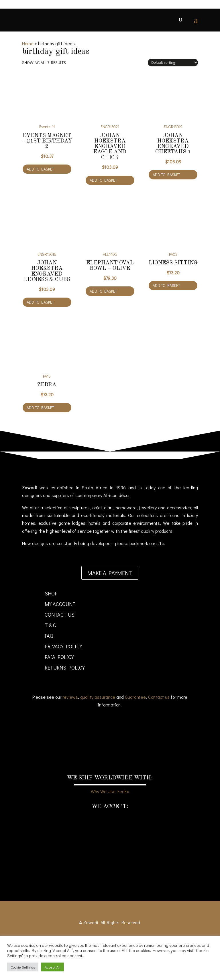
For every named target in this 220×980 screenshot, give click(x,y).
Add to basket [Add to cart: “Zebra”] (40, 408)
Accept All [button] (53, 967)
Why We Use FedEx (110, 791)
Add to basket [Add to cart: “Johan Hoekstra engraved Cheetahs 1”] (166, 175)
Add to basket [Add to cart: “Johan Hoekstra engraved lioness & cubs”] (40, 302)
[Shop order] (173, 63)
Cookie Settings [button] (23, 967)
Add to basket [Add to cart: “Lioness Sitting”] (166, 285)
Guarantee (135, 697)
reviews (70, 697)
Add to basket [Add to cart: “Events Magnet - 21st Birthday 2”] (40, 169)
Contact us (159, 697)
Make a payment (110, 573)
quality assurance (98, 697)
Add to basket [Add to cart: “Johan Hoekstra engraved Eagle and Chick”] (103, 180)
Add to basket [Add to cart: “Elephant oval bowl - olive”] (103, 291)
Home (28, 43)
